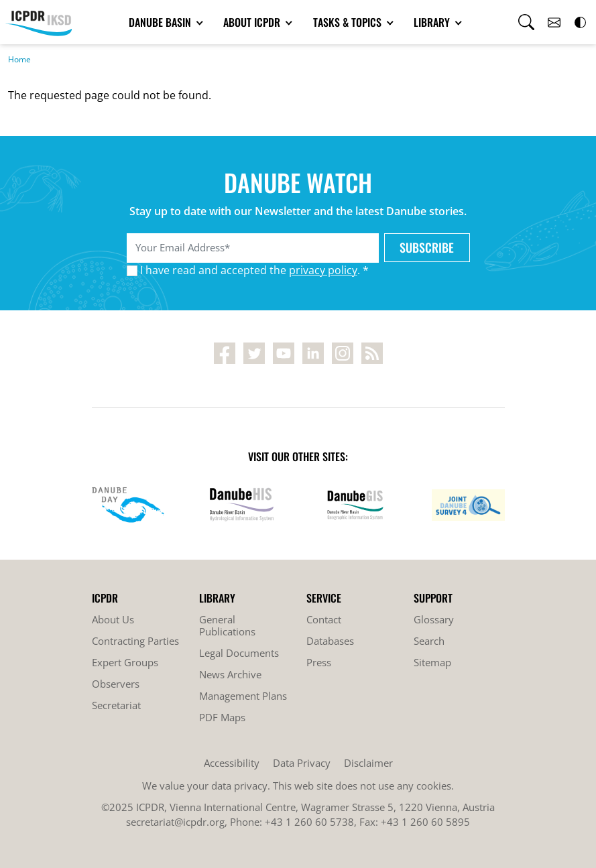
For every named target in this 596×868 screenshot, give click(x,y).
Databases (330, 641)
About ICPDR (253, 22)
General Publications (227, 625)
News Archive (230, 674)
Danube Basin (161, 22)
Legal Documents (239, 653)
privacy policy (323, 270)
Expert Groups (125, 662)
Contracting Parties (135, 641)
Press (319, 662)
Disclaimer (368, 763)
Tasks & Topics (349, 22)
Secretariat (116, 705)
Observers (116, 684)
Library (433, 22)
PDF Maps (222, 717)
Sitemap (432, 662)
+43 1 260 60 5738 (309, 822)
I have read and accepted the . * (254, 270)
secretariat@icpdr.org (175, 822)
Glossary (434, 619)
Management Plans (243, 696)
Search (429, 641)
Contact (324, 619)
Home (19, 59)
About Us (113, 619)
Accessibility (232, 763)
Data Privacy (302, 763)
